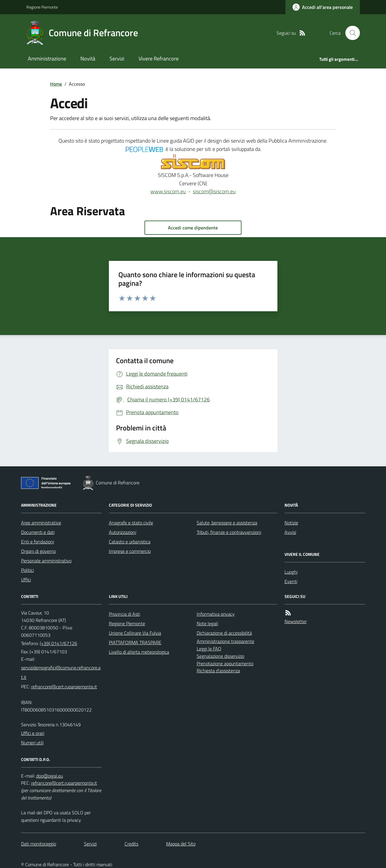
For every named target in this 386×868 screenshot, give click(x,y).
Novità (88, 59)
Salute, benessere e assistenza (227, 523)
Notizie (291, 523)
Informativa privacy (216, 614)
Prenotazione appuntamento (225, 663)
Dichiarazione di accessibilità (224, 633)
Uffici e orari (33, 733)
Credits (131, 844)
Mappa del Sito (181, 844)
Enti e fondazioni (38, 542)
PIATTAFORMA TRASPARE (135, 642)
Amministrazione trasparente (225, 641)
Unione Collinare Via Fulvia (135, 633)
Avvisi (290, 532)
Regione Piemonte (42, 7)
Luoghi (291, 572)
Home (56, 84)
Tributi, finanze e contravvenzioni (229, 532)
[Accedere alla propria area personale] (323, 7)
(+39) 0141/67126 (58, 643)
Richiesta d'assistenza (218, 671)
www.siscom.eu (168, 191)
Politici (27, 570)
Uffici (26, 580)
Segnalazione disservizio (220, 656)
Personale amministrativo (46, 561)
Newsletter (296, 621)
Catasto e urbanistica (130, 542)
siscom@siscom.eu (214, 191)
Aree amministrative (41, 523)
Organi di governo (38, 551)
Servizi (117, 59)
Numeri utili (32, 743)
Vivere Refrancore (159, 59)
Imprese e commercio (130, 551)
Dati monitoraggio (39, 844)
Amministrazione (47, 59)
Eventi (291, 581)
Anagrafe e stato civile (131, 523)
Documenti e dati (38, 532)
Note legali (207, 623)
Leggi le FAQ (209, 649)
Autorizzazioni (123, 532)
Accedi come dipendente (193, 228)
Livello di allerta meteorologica (139, 652)
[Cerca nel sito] (350, 33)
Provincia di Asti (124, 614)
